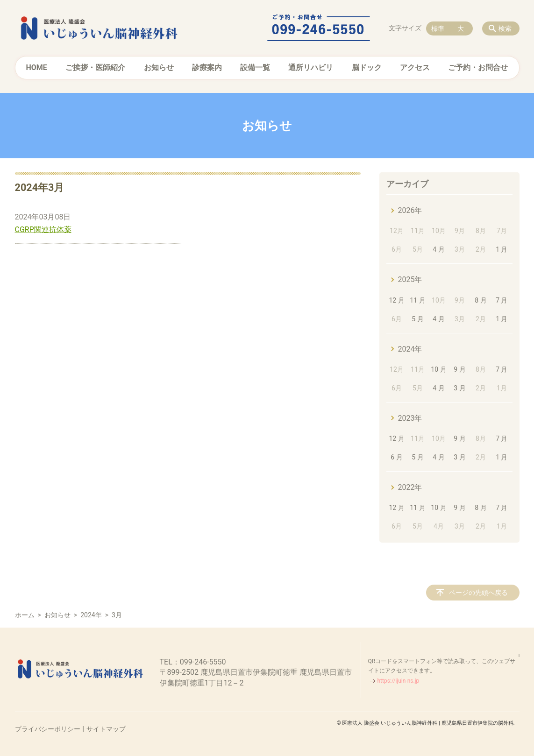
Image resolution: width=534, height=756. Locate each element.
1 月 (502, 249)
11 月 (417, 300)
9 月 (459, 369)
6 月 (396, 457)
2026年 (410, 210)
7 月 (502, 300)
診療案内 (207, 67)
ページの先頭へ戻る (478, 593)
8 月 (481, 300)
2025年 (410, 279)
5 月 (417, 319)
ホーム (25, 615)
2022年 (410, 487)
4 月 (438, 249)
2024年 (410, 349)
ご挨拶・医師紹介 (95, 67)
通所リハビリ (311, 67)
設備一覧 (255, 67)
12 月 (396, 300)
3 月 (459, 388)
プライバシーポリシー (48, 729)
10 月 (438, 369)
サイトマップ (106, 729)
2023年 (410, 418)
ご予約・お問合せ (478, 67)
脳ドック (367, 67)
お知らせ (159, 67)
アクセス (415, 67)
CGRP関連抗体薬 (43, 230)
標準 (438, 28)
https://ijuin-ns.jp (399, 681)
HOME (37, 67)
